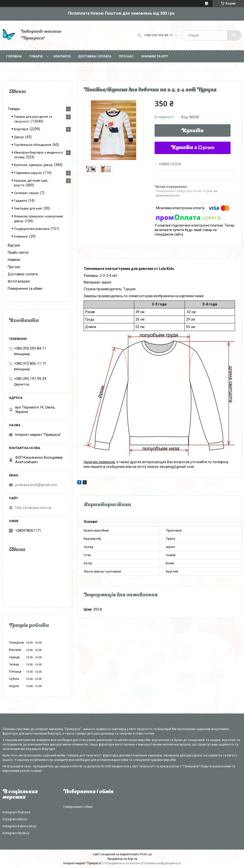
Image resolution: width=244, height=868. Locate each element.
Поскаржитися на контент (122, 863)
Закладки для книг (28, 208)
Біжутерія (21, 129)
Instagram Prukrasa (16, 812)
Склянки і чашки (26, 193)
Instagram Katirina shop (20, 826)
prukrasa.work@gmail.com (36, 485)
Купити (193, 131)
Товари (36, 56)
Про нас (126, 56)
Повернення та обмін (25, 289)
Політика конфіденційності (162, 863)
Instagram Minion (15, 819)
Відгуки (14, 245)
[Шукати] (234, 35)
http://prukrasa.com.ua (33, 508)
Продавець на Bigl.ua (122, 859)
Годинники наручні (28, 173)
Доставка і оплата (95, 56)
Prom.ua (146, 854)
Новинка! (21, 236)
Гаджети (20, 201)
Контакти (62, 56)
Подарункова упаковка (32, 229)
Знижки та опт (154, 56)
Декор (19, 137)
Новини (14, 260)
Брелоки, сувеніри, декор (33, 165)
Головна (14, 56)
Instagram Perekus (16, 833)
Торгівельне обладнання (33, 145)
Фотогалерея (19, 281)
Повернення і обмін (78, 807)
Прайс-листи (18, 252)
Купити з (193, 148)
